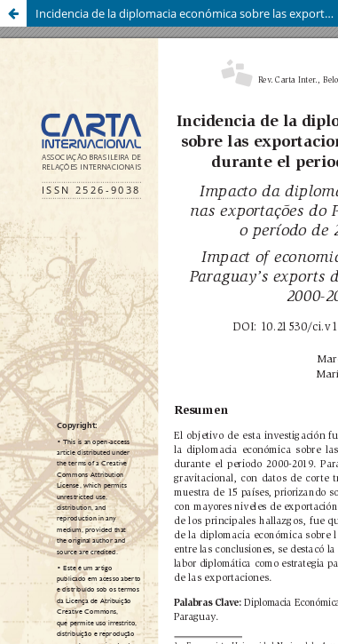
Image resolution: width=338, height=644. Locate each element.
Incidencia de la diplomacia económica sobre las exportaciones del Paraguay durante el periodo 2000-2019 (187, 13)
